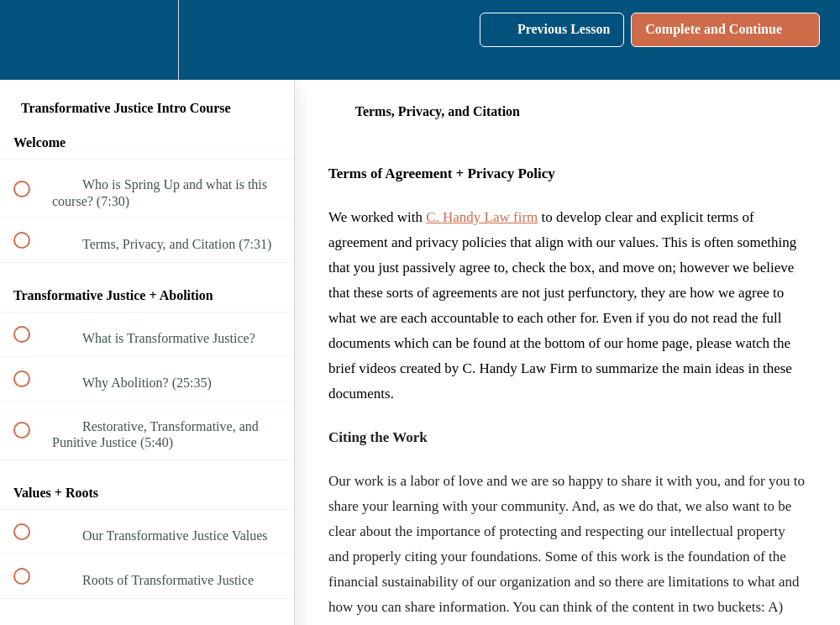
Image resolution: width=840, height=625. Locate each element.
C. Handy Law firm (482, 217)
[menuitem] (147, 40)
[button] (31, 40)
